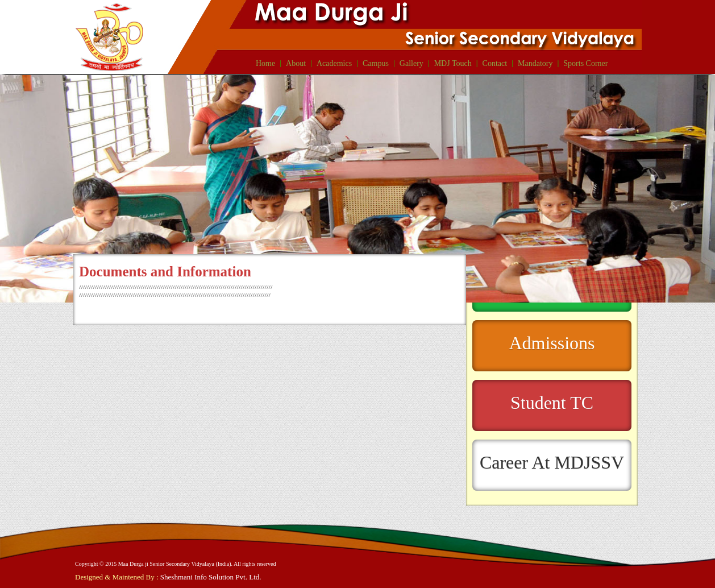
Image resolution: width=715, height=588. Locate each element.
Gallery (411, 63)
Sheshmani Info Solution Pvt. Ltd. (211, 577)
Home (265, 63)
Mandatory (535, 63)
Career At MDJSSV (552, 462)
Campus (376, 63)
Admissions (552, 343)
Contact (495, 63)
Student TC (552, 403)
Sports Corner (585, 63)
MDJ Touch (453, 63)
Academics (334, 63)
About (296, 63)
